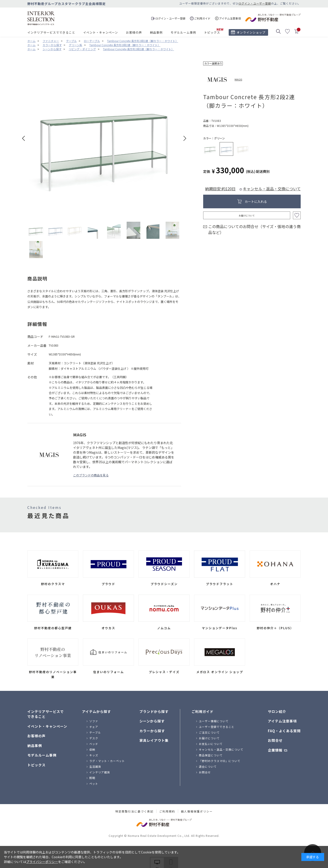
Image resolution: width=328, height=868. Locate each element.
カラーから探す (152, 731)
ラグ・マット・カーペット (107, 761)
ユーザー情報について (214, 721)
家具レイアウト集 (154, 740)
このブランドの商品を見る (91, 475)
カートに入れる (256, 201)
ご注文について (209, 732)
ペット (94, 784)
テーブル (95, 732)
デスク (94, 738)
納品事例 (156, 32)
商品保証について (211, 755)
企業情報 (275, 750)
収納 (92, 749)
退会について (208, 766)
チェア (94, 727)
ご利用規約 (167, 811)
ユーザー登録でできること (217, 727)
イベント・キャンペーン (101, 32)
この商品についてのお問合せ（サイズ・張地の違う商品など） (254, 229)
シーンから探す (152, 721)
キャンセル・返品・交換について (272, 189)
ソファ (94, 721)
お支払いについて (211, 744)
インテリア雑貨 (100, 772)
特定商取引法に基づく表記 (134, 811)
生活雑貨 (95, 766)
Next (185, 138)
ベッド (94, 744)
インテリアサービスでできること (51, 32)
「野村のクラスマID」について (220, 761)
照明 (92, 778)
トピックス (212, 32)
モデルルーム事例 (183, 32)
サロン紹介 (277, 711)
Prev (24, 138)
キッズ (94, 755)
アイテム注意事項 (282, 721)
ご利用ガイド (202, 711)
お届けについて (247, 215)
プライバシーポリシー (42, 862)
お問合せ (205, 772)
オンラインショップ (251, 32)
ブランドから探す (154, 711)
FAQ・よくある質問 (284, 731)
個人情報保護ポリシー (197, 811)
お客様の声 (134, 32)
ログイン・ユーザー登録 (255, 3)
